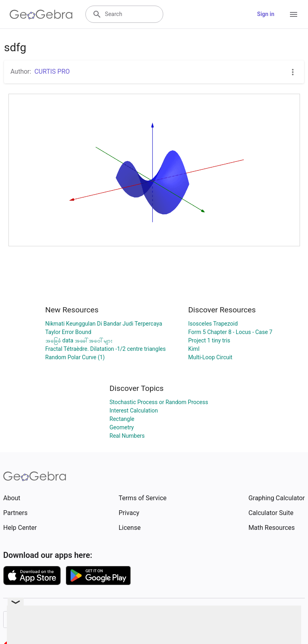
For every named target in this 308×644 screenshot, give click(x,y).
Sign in (266, 14)
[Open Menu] (294, 14)
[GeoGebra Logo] (41, 14)
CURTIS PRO (52, 71)
